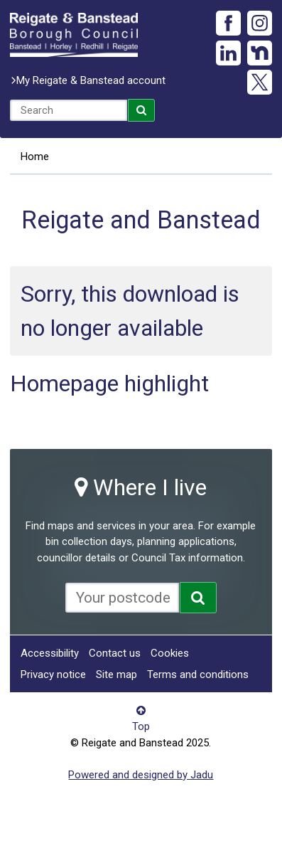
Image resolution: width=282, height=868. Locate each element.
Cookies (170, 653)
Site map (116, 674)
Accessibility (50, 653)
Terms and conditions (198, 674)
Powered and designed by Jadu (141, 775)
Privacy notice (53, 674)
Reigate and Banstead (74, 35)
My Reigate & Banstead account (91, 80)
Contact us (115, 653)
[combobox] (69, 110)
